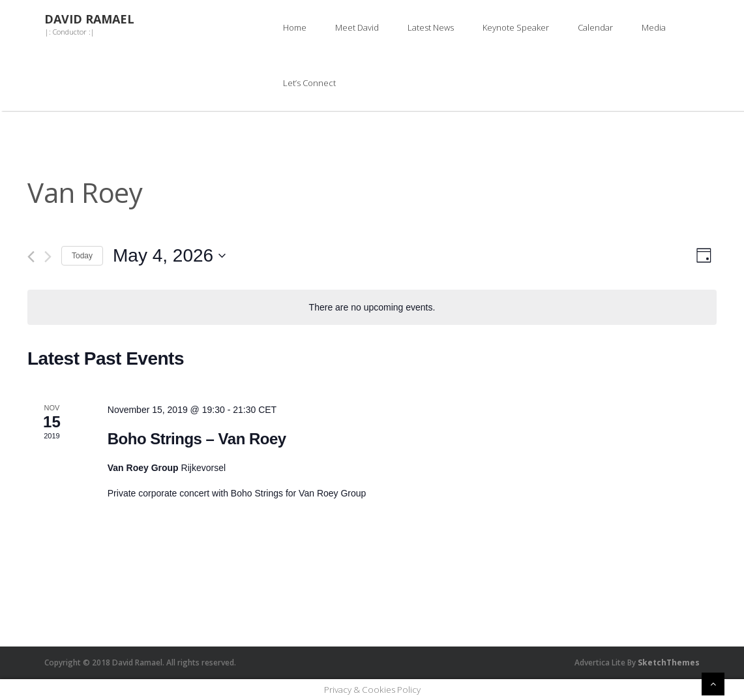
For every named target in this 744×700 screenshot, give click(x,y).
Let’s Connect (309, 83)
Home (295, 27)
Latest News (431, 27)
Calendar (595, 27)
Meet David (357, 27)
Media (654, 27)
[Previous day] (31, 257)
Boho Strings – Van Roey (197, 439)
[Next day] (48, 257)
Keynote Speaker (516, 27)
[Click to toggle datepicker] (169, 256)
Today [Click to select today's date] (82, 256)
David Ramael (89, 19)
